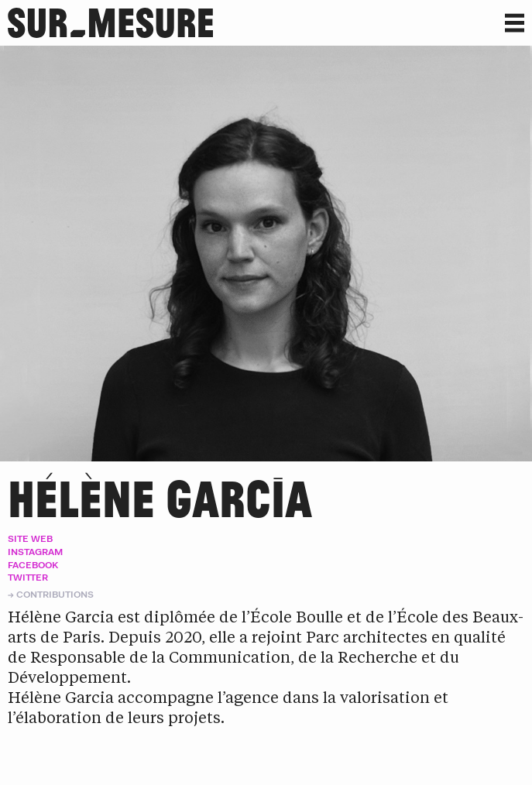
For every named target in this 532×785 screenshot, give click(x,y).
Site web (30, 538)
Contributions (55, 594)
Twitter (28, 577)
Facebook (33, 565)
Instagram (35, 552)
